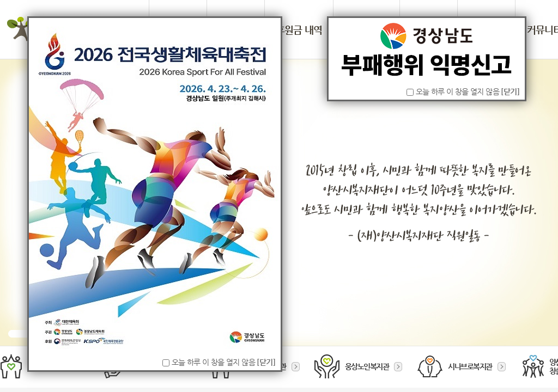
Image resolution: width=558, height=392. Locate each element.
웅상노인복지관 (359, 366)
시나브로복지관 (462, 366)
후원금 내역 (299, 30)
